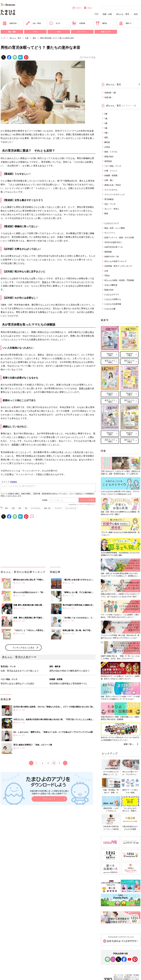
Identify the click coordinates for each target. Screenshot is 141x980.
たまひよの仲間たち (113, 299)
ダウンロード (49, 799)
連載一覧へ (129, 744)
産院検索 (108, 252)
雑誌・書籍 (12, 32)
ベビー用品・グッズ (113, 166)
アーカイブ (58, 508)
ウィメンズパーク (71, 508)
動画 (106, 213)
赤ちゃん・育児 (123, 14)
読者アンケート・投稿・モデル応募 (119, 237)
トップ (3, 38)
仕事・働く (109, 180)
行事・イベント (111, 171)
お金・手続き (33, 23)
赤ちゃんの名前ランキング (115, 261)
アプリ (35, 32)
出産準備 (79, 23)
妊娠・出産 (107, 14)
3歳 (106, 128)
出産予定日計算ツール (114, 247)
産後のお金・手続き (113, 185)
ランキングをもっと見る (23, 647)
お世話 (107, 147)
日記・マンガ (110, 204)
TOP (96, 14)
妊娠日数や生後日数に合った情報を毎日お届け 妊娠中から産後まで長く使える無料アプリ (49, 792)
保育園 (15, 445)
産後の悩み (109, 156)
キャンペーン (82, 32)
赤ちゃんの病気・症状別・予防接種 (119, 280)
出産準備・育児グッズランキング (118, 266)
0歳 (20, 508)
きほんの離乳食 (111, 285)
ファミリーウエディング (115, 194)
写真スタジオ (106, 32)
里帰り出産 (84, 388)
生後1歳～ (109, 97)
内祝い (88, 8)
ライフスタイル (36, 508)
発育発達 (108, 161)
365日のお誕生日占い (113, 242)
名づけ (55, 23)
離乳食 (101, 23)
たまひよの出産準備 (113, 304)
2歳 (106, 123)
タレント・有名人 (112, 209)
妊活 (136, 14)
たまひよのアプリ (112, 294)
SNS (59, 32)
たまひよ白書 (110, 309)
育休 (34, 38)
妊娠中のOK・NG (112, 256)
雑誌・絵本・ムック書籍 (115, 228)
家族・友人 (48, 508)
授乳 (106, 137)
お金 (106, 271)
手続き (107, 275)
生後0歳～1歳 (110, 93)
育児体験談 (109, 199)
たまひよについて (112, 223)
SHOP (77, 8)
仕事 (27, 38)
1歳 (26, 508)
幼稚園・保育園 (111, 175)
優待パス (125, 23)
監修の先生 (109, 290)
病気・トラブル (111, 152)
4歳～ (107, 133)
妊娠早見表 (10, 23)
